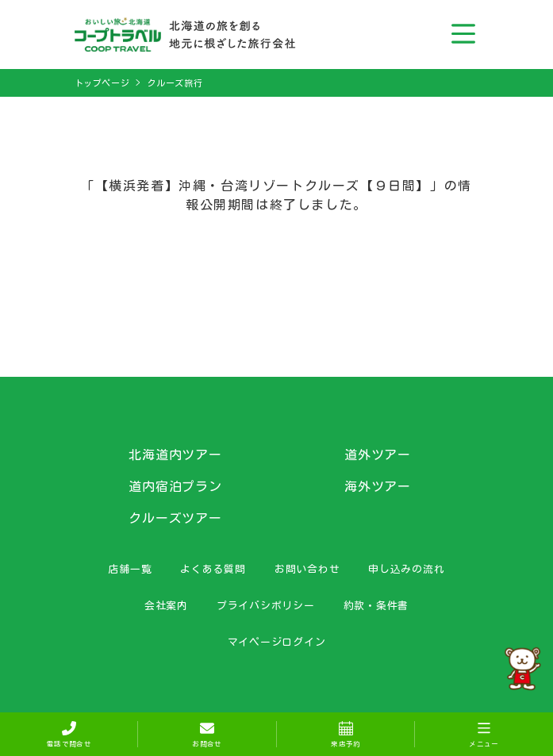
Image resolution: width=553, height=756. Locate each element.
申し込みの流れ (406, 569)
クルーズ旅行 (175, 83)
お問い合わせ (307, 569)
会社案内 (166, 605)
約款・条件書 (376, 605)
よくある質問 (213, 569)
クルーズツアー (176, 518)
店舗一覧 (130, 569)
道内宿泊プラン (176, 486)
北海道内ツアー (176, 455)
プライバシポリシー (266, 605)
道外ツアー (378, 455)
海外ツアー (378, 486)
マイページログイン (277, 642)
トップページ (102, 83)
